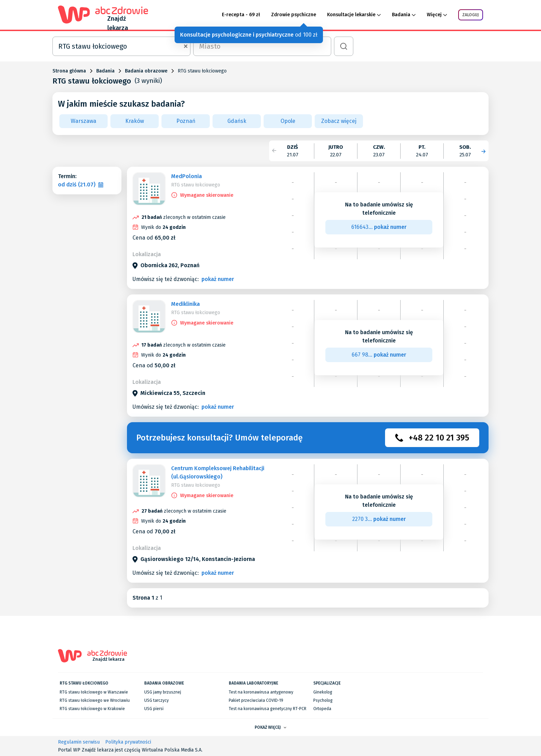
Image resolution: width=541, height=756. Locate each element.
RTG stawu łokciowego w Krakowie (92, 709)
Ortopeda (322, 709)
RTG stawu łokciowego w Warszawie (94, 692)
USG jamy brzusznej (163, 692)
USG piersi (154, 709)
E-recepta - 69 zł (241, 15)
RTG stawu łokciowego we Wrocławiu (95, 700)
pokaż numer (218, 279)
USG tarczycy (156, 700)
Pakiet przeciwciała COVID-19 (256, 700)
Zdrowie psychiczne (294, 15)
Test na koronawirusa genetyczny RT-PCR (268, 709)
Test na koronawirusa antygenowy (261, 692)
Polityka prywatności (128, 742)
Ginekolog (323, 692)
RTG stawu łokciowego (196, 185)
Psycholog (323, 700)
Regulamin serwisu (79, 742)
